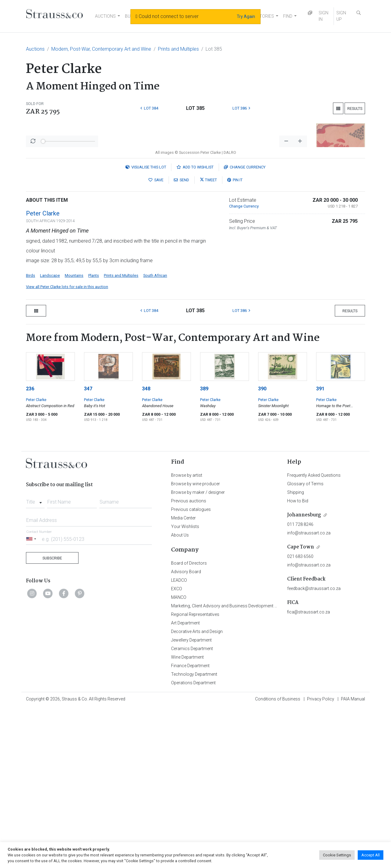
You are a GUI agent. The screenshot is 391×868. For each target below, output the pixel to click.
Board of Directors (189, 723)
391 (320, 549)
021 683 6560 (300, 716)
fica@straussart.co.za (309, 772)
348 (146, 549)
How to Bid (298, 661)
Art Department (185, 783)
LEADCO (179, 740)
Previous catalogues (191, 669)
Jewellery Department (191, 800)
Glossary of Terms (305, 644)
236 (30, 549)
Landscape (50, 435)
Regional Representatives (195, 774)
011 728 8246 (300, 684)
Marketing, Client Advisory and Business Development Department (234, 766)
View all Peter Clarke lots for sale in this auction (67, 447)
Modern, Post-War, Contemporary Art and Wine (101, 49)
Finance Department (190, 826)
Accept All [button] (371, 855)
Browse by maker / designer (198, 652)
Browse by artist (187, 635)
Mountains (74, 435)
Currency (245, 327)
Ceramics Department (192, 808)
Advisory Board (186, 732)
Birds (31, 435)
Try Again (246, 16)
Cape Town (301, 707)
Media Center (183, 678)
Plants (94, 435)
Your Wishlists (185, 686)
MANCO (179, 757)
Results (355, 108)
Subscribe (52, 718)
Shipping (296, 652)
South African (155, 435)
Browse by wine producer (195, 644)
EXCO (177, 749)
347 (88, 549)
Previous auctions (189, 661)
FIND (288, 16)
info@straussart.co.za (309, 693)
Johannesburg (304, 675)
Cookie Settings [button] (337, 855)
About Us (180, 695)
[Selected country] (32, 699)
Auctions (35, 49)
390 (262, 549)
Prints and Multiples (178, 49)
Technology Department (194, 834)
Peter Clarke (43, 373)
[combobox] (35, 660)
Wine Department (187, 817)
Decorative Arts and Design (197, 791)
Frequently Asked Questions (314, 635)
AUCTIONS (105, 16)
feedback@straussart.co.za (314, 748)
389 (204, 549)
